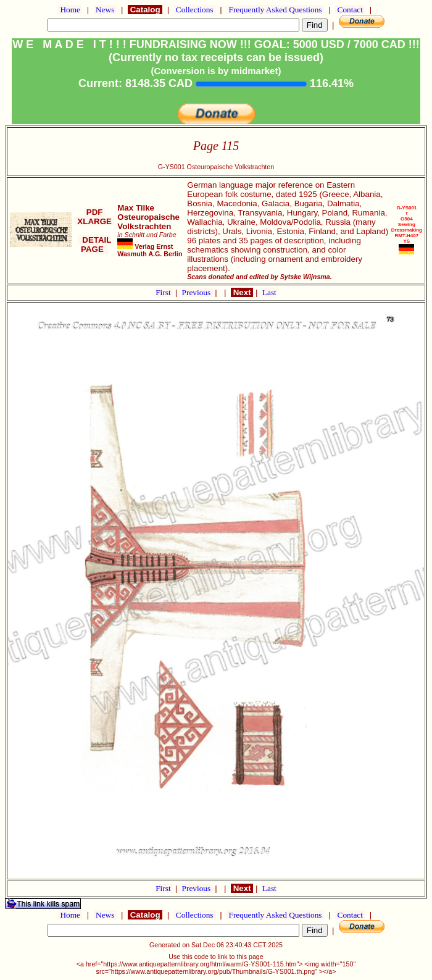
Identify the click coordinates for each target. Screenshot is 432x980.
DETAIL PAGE (95, 245)
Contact (350, 10)
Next (242, 292)
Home (70, 10)
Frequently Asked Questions (275, 10)
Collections (195, 10)
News (105, 10)
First (164, 292)
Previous (197, 292)
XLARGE (95, 221)
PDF (94, 212)
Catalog (145, 10)
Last (269, 292)
